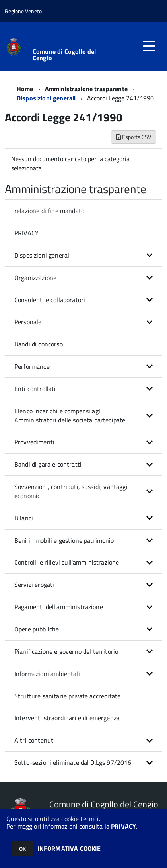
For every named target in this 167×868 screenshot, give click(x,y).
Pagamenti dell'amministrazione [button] (59, 607)
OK (22, 849)
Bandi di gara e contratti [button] (48, 464)
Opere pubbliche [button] (37, 629)
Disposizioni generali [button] (43, 255)
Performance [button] (32, 366)
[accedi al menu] (149, 46)
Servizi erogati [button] (34, 585)
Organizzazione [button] (35, 278)
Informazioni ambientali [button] (47, 674)
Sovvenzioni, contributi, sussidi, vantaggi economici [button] (71, 491)
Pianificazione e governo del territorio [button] (66, 651)
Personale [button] (28, 322)
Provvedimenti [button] (34, 442)
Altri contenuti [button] (35, 740)
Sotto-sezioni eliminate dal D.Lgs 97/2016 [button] (73, 762)
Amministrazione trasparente (86, 89)
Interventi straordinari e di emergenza (67, 718)
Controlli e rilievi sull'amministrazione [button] (67, 562)
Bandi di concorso (39, 344)
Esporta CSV (134, 137)
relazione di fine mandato (49, 211)
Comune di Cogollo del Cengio (64, 55)
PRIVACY (123, 826)
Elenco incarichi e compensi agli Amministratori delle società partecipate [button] (70, 415)
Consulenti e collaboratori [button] (50, 300)
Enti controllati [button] (35, 389)
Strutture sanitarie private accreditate (67, 696)
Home (25, 89)
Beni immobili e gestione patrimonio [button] (64, 540)
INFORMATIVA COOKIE (69, 848)
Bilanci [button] (24, 518)
